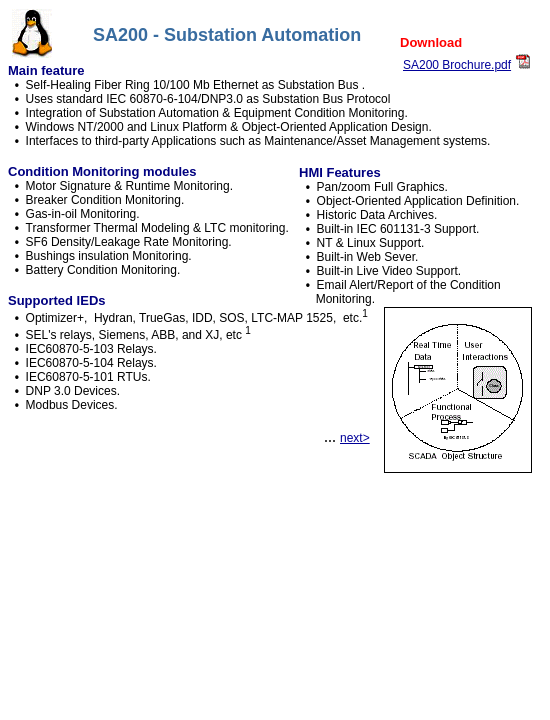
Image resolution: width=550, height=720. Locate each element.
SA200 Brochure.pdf (457, 65)
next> (355, 438)
